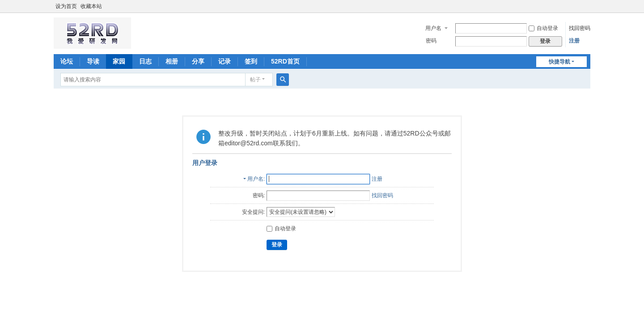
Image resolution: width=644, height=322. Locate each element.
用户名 (433, 28)
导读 (93, 61)
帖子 (255, 80)
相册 (172, 61)
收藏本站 (91, 6)
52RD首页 (285, 61)
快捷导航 (559, 62)
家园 (119, 61)
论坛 (67, 61)
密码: (259, 195)
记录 (225, 61)
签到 (251, 61)
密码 (431, 41)
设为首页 (66, 6)
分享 (198, 61)
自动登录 (543, 28)
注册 (574, 41)
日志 (145, 61)
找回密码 (580, 28)
